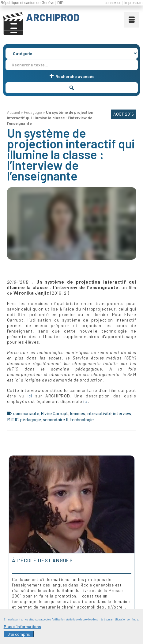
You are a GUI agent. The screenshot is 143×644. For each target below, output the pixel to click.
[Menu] (132, 20)
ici (30, 396)
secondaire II (56, 419)
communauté (26, 413)
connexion (113, 3)
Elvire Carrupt (54, 413)
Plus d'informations (22, 626)
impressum (133, 3)
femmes (77, 413)
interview (122, 413)
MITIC (13, 419)
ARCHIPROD (53, 17)
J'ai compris (19, 634)
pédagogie (31, 419)
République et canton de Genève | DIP (32, 3)
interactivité (99, 413)
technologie (82, 419)
